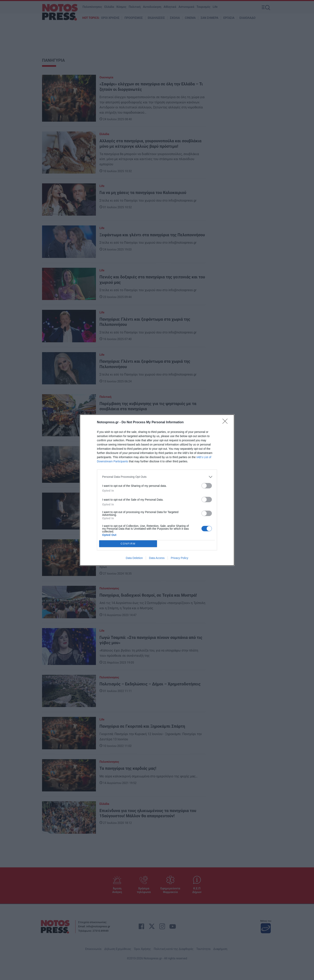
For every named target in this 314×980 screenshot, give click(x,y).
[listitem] (157, 477)
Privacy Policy (180, 558)
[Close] (226, 422)
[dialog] (157, 490)
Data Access (157, 558)
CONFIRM (128, 543)
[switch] (207, 486)
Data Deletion (134, 558)
